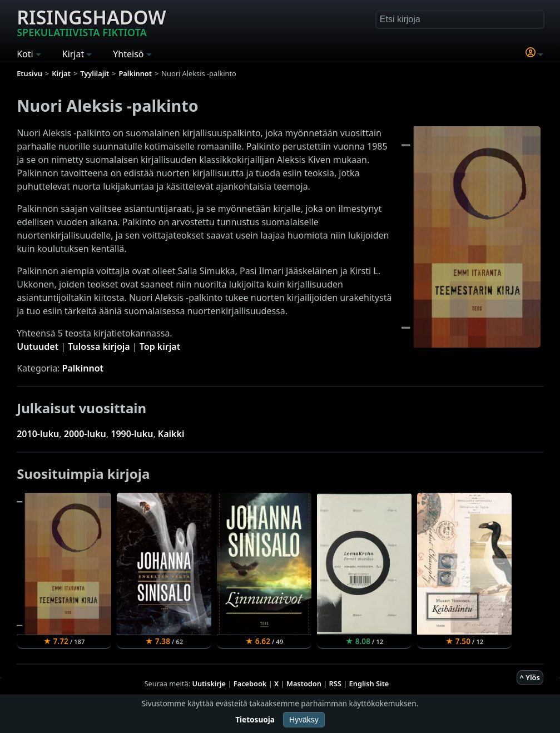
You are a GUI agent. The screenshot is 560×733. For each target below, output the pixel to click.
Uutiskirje (209, 684)
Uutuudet (38, 346)
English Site (369, 684)
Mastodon (304, 684)
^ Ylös (530, 677)
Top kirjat (160, 346)
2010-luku (38, 434)
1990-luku (132, 434)
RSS (335, 684)
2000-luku (85, 434)
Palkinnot (83, 368)
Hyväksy (304, 720)
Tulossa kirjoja (99, 346)
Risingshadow (91, 22)
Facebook (250, 684)
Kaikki (171, 434)
